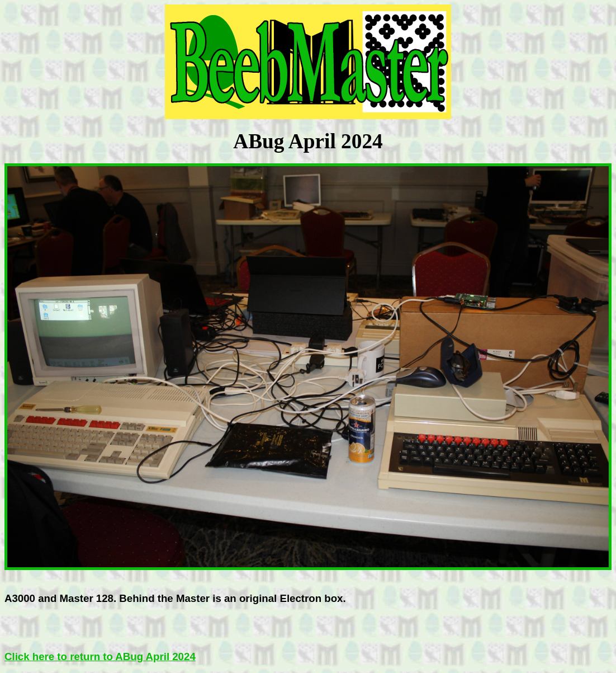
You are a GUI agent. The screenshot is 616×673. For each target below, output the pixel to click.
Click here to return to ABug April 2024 (100, 656)
